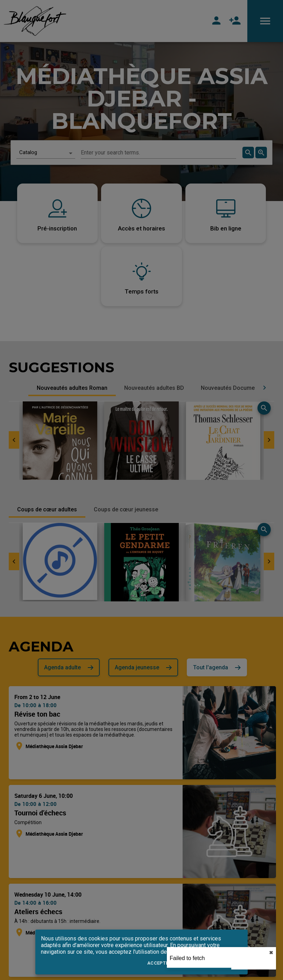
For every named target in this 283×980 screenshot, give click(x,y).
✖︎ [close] (271, 953)
